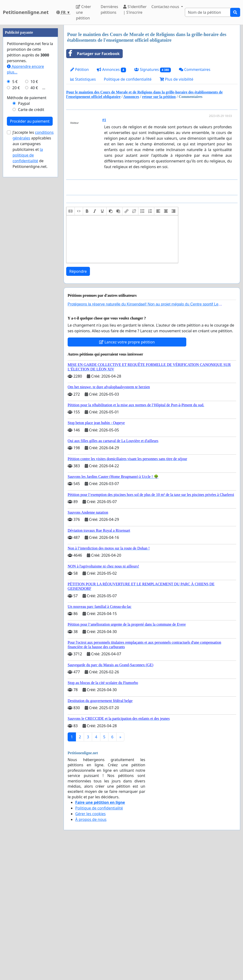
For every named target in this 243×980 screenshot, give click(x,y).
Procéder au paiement (30, 263)
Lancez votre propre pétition (127, 342)
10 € (34, 224)
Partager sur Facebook (93, 54)
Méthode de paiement (27, 240)
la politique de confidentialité (28, 297)
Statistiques (83, 79)
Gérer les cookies (90, 814)
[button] (70, 211)
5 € (15, 224)
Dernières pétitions (109, 9)
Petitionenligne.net (26, 12)
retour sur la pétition (159, 97)
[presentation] (70, 211)
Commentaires (195, 69)
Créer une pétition (83, 12)
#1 (104, 120)
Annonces (111, 70)
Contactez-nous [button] (166, 7)
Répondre (78, 271)
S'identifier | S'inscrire (135, 9)
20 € (16, 230)
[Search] (208, 12)
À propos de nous (91, 819)
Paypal (24, 246)
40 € (34, 230)
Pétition (79, 69)
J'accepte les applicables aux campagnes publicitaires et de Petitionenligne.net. (33, 292)
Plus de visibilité (177, 79)
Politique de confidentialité (128, 79)
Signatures (152, 70)
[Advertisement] (30, 96)
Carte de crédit (31, 252)
